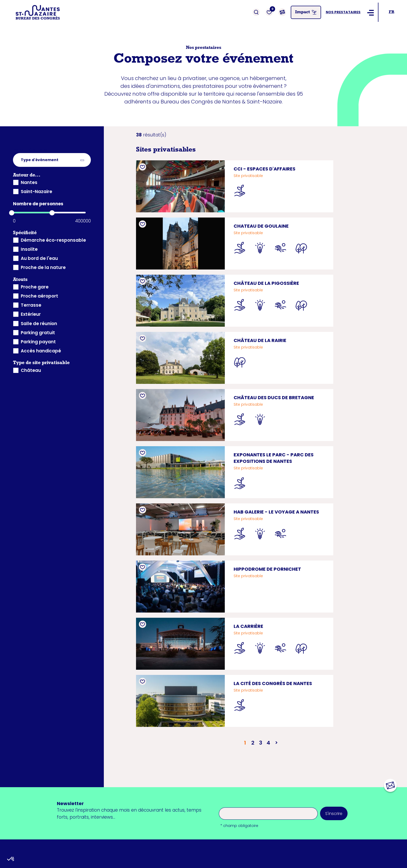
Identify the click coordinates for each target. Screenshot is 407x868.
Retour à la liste (30, 149)
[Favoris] (269, 12)
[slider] (12, 213)
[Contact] (282, 12)
